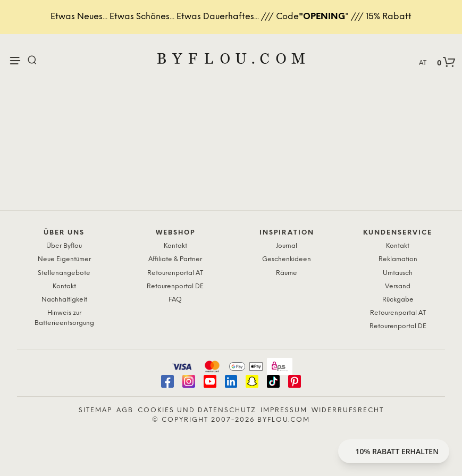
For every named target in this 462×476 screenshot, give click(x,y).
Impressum (284, 410)
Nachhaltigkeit (64, 300)
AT (423, 63)
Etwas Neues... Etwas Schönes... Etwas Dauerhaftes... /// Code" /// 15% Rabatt (231, 17)
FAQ (175, 300)
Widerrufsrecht (348, 410)
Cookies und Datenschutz (197, 410)
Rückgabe (398, 300)
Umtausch (398, 273)
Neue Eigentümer (64, 259)
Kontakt (64, 286)
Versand (398, 286)
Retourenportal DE (175, 286)
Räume (287, 273)
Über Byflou (64, 246)
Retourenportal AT (175, 273)
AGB (125, 410)
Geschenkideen (287, 259)
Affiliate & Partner (175, 259)
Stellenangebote (64, 273)
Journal (287, 246)
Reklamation (398, 259)
